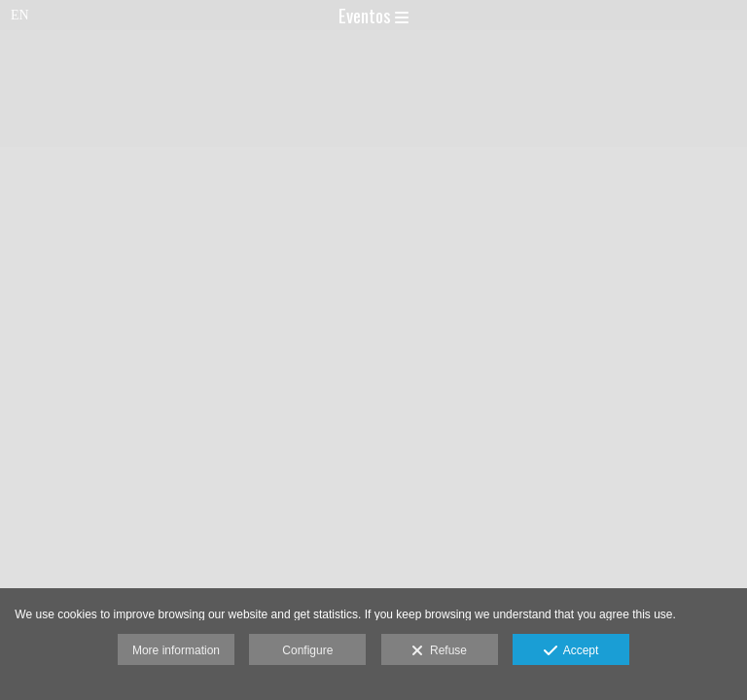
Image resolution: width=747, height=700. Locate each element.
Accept (571, 651)
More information (176, 650)
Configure (307, 650)
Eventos (373, 15)
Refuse (439, 651)
